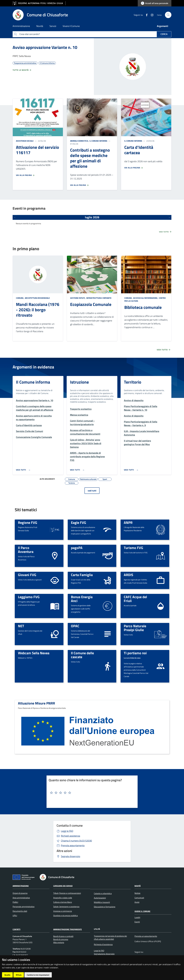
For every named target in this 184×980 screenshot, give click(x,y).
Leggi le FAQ (67, 831)
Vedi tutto (165, 232)
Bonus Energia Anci (82, 599)
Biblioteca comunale (143, 307)
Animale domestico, (80, 141)
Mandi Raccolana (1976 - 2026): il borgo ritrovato (38, 310)
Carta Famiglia (82, 575)
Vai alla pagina (25, 175)
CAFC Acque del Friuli (135, 599)
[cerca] (168, 15)
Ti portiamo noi (135, 653)
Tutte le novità (22, 70)
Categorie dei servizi (63, 886)
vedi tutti (92, 491)
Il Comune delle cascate (82, 655)
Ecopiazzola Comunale (91, 304)
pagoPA (77, 548)
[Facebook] (146, 15)
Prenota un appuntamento (146, 936)
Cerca (164, 34)
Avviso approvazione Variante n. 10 (45, 47)
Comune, (20, 298)
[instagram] (151, 15)
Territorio (133, 382)
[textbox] (91, 793)
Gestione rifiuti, (78, 298)
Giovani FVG (27, 575)
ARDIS (128, 575)
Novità (138, 886)
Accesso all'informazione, (146, 298)
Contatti (16, 929)
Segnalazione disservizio (104, 954)
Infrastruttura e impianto (99, 298)
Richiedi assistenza (70, 836)
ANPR (128, 522)
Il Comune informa (98, 141)
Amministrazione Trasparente (68, 929)
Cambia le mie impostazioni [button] (38, 975)
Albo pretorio (59, 942)
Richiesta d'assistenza (103, 944)
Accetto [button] (7, 975)
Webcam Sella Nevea (34, 653)
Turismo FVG (133, 548)
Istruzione (79, 382)
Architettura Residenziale (37, 298)
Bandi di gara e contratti (63, 936)
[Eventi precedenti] (15, 217)
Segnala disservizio (71, 856)
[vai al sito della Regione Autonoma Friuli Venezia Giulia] (39, 3)
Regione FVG (28, 522)
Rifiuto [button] (19, 975)
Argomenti (163, 26)
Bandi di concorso (61, 939)
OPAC (75, 626)
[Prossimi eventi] (169, 217)
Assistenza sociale (25, 141)
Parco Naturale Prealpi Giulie (135, 628)
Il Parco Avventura (26, 550)
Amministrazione (21, 886)
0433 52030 (76, 841)
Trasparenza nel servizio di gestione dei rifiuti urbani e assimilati (110, 938)
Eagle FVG (79, 522)
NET (21, 626)
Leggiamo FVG (29, 597)
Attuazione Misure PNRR (36, 703)
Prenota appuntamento (73, 845)
